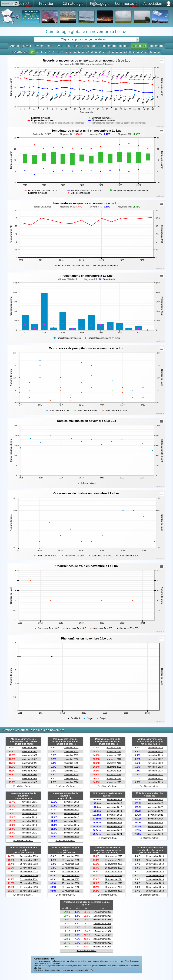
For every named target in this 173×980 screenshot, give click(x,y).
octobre (124, 46)
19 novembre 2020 (29, 876)
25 (138, 52)
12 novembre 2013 (102, 935)
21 (121, 52)
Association (153, 4)
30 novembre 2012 (155, 864)
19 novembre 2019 (155, 891)
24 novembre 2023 (102, 939)
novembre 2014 (30, 771)
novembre (139, 46)
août (95, 46)
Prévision (47, 4)
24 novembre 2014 (114, 876)
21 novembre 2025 (155, 876)
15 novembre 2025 (114, 860)
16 (100, 52)
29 (155, 52)
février (39, 46)
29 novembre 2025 (71, 879)
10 (75, 52)
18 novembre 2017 (102, 916)
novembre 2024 (30, 748)
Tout (32, 52)
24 (134, 52)
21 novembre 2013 (155, 868)
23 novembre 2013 (155, 879)
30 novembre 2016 (71, 887)
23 (130, 52)
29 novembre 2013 (71, 860)
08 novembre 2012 (71, 891)
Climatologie (73, 4)
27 (146, 52)
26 (142, 52)
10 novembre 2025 (114, 891)
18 (109, 52)
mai (68, 46)
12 (83, 52)
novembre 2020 (30, 751)
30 (159, 52)
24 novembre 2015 (71, 872)
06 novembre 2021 (102, 920)
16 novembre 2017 (102, 924)
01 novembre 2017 (102, 947)
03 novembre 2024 (29, 868)
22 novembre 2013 (155, 856)
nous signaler (51, 970)
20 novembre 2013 (155, 872)
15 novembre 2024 (102, 931)
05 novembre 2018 (114, 883)
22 (125, 52)
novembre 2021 (30, 778)
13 (87, 52)
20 (117, 52)
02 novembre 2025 (114, 864)
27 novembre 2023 (71, 868)
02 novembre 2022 (29, 860)
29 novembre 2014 (114, 879)
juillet (86, 46)
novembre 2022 (30, 755)
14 (92, 52)
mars (50, 46)
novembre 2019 (71, 763)
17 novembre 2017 (102, 912)
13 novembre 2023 (29, 891)
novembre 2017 (30, 767)
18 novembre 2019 (155, 860)
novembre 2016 (30, 782)
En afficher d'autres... (23, 786)
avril (59, 46)
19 (113, 52)
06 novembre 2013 (29, 864)
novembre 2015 (30, 759)
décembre (156, 46)
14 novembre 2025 (114, 856)
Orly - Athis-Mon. (31, 11)
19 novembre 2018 (71, 883)
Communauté (126, 4)
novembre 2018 (114, 755)
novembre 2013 (71, 751)
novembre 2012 (71, 767)
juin (76, 46)
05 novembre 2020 (29, 883)
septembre (109, 46)
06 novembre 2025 (114, 872)
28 (151, 52)
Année (14, 46)
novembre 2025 (30, 775)
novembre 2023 (30, 763)
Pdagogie (100, 3)
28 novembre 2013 (71, 856)
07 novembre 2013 (29, 887)
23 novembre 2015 (155, 887)
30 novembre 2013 (155, 883)
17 (104, 52)
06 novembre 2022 (102, 927)
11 (79, 52)
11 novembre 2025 (114, 887)
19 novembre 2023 (29, 872)
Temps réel (21, 4)
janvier (27, 46)
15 (96, 52)
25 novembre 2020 (71, 864)
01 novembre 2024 (29, 879)
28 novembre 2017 (71, 876)
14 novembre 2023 (29, 856)
